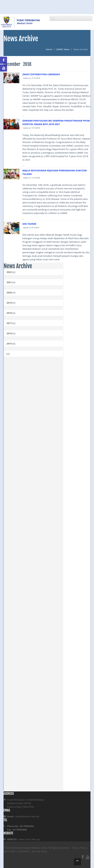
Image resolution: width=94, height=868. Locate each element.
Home (49, 49)
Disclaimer (24, 851)
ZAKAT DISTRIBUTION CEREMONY (41, 74)
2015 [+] (11, 344)
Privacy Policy (79, 848)
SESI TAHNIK (29, 224)
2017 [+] (11, 323)
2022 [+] (11, 272)
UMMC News (63, 49)
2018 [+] (11, 313)
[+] (8, 354)
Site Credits (10, 851)
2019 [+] (11, 303)
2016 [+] (11, 333)
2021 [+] (11, 282)
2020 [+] (11, 293)
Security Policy (39, 851)
